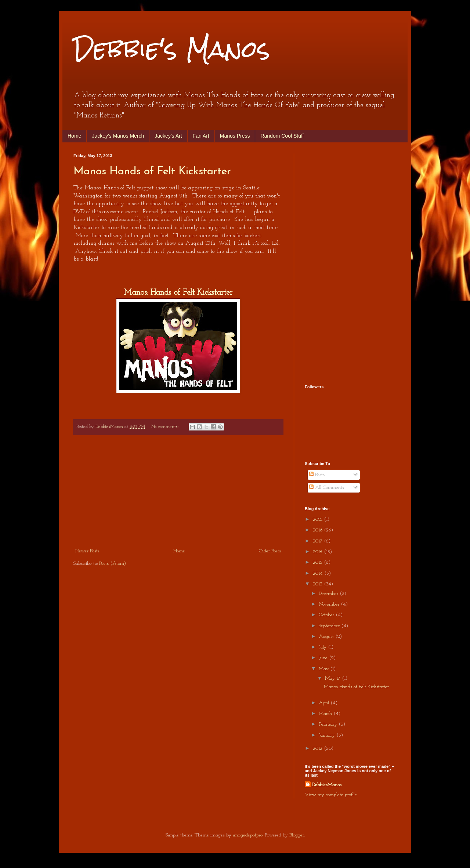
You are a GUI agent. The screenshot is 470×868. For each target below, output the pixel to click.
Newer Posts (87, 551)
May (324, 669)
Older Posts (270, 551)
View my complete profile (331, 795)
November (330, 604)
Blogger (297, 835)
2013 (318, 584)
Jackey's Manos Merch (118, 136)
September (330, 626)
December (329, 594)
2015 (318, 562)
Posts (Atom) (113, 564)
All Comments (327, 488)
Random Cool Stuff (282, 136)
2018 (318, 530)
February (329, 724)
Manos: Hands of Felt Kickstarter (178, 293)
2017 (318, 541)
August (327, 637)
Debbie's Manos (172, 49)
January (328, 735)
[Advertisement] (178, 491)
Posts (317, 475)
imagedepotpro (248, 835)
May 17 (333, 678)
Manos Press (235, 136)
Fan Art (201, 136)
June (324, 658)
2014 (319, 573)
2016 (318, 552)
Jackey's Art (168, 136)
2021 (318, 520)
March (326, 714)
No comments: (166, 427)
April (325, 703)
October (327, 615)
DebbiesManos (327, 785)
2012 (318, 749)
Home (74, 136)
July (323, 647)
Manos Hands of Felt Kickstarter (152, 172)
